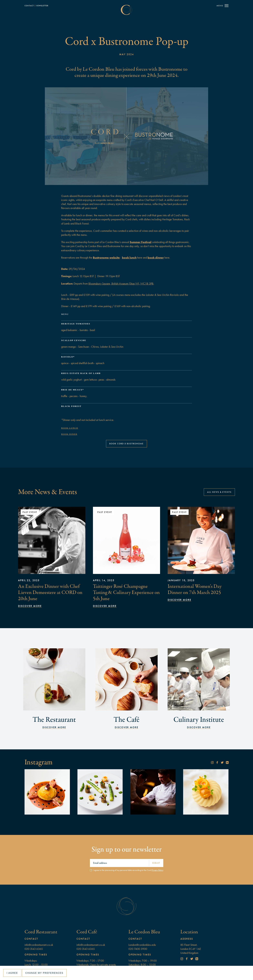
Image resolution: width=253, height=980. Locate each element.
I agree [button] (12, 973)
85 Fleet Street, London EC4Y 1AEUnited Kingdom (191, 949)
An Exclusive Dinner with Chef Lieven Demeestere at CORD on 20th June (50, 592)
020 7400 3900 (138, 949)
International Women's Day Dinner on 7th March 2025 (195, 589)
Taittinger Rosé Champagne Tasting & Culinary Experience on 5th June (126, 592)
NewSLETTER (42, 6)
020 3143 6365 (34, 949)
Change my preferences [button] (44, 973)
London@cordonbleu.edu (142, 945)
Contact (29, 6)
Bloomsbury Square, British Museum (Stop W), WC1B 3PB (121, 283)
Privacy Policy (157, 870)
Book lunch (70, 428)
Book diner (69, 434)
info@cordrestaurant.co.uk (39, 945)
